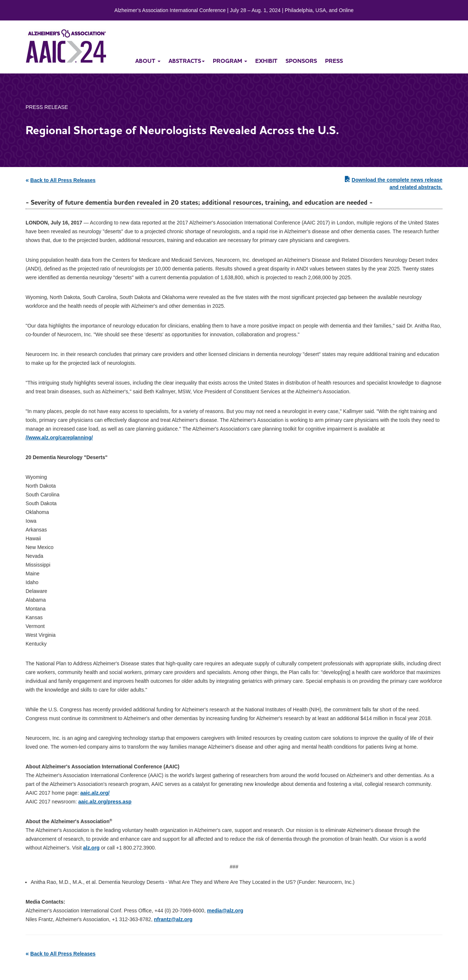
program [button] (230, 61)
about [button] (148, 61)
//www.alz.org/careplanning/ (59, 438)
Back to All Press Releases (63, 180)
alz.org (91, 848)
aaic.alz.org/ (95, 793)
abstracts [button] (187, 61)
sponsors (301, 61)
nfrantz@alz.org (173, 919)
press (334, 61)
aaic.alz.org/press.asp (105, 802)
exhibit (266, 61)
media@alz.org (225, 911)
